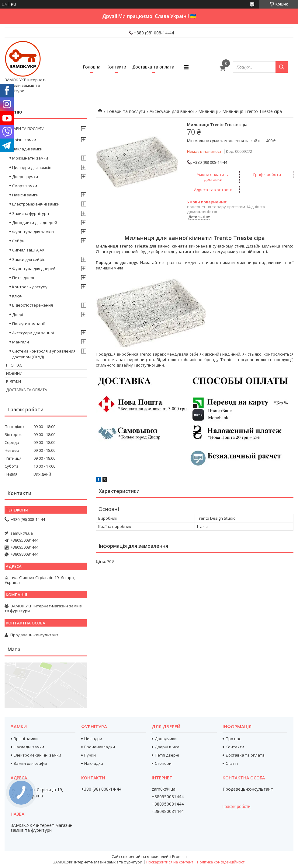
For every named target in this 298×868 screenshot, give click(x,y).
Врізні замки (24, 140)
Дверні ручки (25, 177)
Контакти (116, 67)
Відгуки (14, 382)
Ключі (18, 296)
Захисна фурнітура (31, 213)
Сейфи (18, 241)
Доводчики (166, 739)
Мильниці (208, 111)
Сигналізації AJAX (28, 250)
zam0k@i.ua (22, 533)
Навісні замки (25, 195)
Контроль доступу (30, 287)
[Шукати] (282, 67)
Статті (232, 763)
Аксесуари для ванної (172, 111)
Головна (92, 67)
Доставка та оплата (153, 67)
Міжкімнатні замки (30, 158)
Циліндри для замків (32, 167)
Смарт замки (25, 186)
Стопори (163, 763)
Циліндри (93, 739)
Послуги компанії (28, 324)
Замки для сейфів (29, 259)
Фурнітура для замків (33, 232)
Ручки (90, 755)
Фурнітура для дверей (34, 269)
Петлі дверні (24, 278)
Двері (18, 315)
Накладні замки (27, 149)
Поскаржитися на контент (170, 862)
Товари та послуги (126, 111)
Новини (14, 373)
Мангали (21, 342)
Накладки (94, 763)
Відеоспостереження (33, 305)
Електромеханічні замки (36, 204)
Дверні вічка (167, 747)
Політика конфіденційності (221, 862)
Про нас (14, 365)
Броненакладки (100, 747)
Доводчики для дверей (35, 223)
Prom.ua (179, 857)
